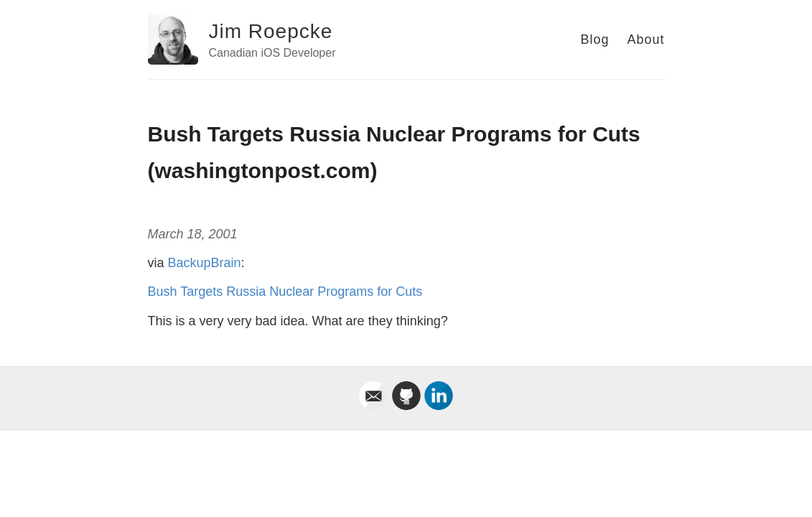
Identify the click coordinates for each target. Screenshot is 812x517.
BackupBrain (205, 263)
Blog (594, 39)
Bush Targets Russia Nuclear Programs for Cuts (285, 292)
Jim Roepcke (271, 31)
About (645, 39)
